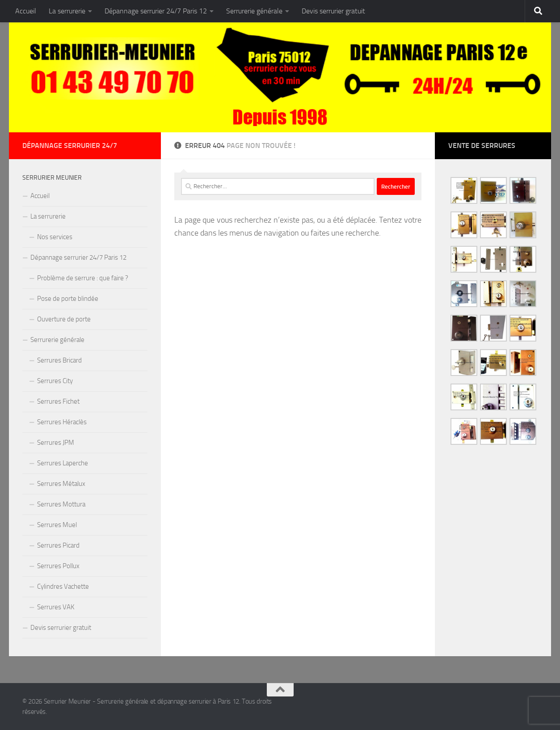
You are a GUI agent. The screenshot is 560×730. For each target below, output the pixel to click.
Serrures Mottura (61, 504)
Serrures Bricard (59, 360)
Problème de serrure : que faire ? (83, 278)
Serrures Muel (57, 525)
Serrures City (55, 381)
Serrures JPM (56, 443)
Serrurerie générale (254, 11)
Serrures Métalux (61, 484)
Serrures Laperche (63, 463)
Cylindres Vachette (63, 587)
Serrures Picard (58, 545)
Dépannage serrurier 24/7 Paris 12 (156, 11)
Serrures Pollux (58, 566)
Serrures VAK (56, 607)
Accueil (26, 11)
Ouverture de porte (64, 319)
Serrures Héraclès (62, 422)
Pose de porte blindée (68, 299)
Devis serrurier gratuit (333, 11)
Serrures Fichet (58, 401)
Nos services (55, 237)
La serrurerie (67, 11)
